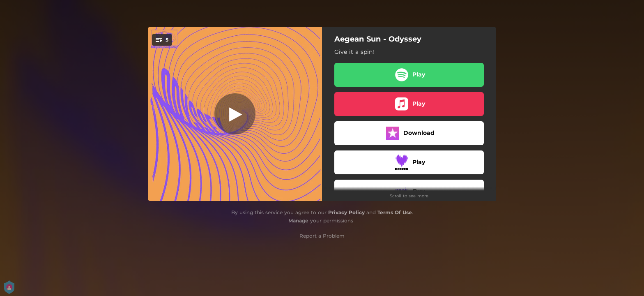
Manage (298, 221)
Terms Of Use (395, 212)
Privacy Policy (346, 212)
